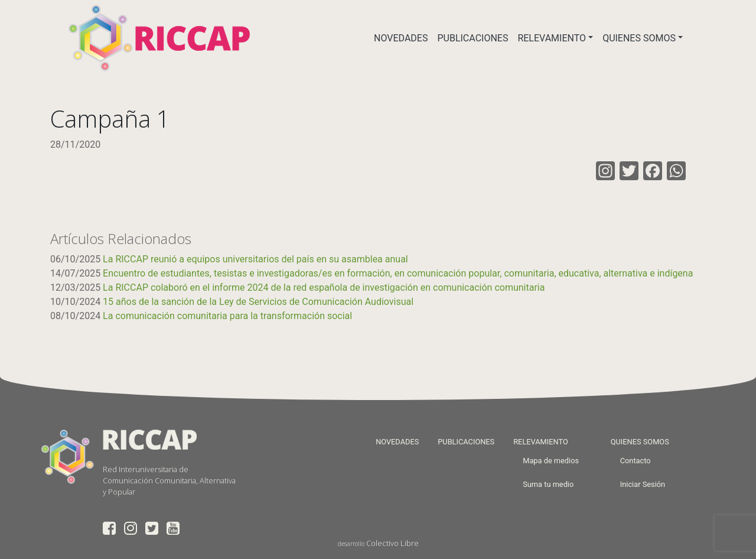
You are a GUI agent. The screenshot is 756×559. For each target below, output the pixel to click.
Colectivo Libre (392, 543)
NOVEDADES (401, 38)
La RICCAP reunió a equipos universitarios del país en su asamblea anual (255, 259)
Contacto (636, 461)
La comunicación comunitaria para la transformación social (227, 316)
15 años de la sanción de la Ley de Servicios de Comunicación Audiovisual (258, 302)
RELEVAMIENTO (552, 38)
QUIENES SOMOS (639, 38)
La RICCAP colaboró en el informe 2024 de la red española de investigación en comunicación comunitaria (324, 287)
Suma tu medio (548, 484)
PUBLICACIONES (472, 38)
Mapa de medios (551, 461)
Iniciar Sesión (643, 484)
